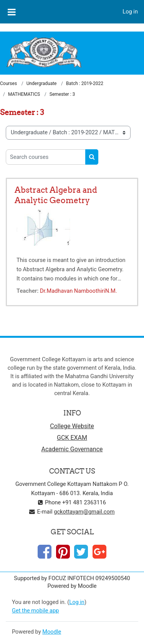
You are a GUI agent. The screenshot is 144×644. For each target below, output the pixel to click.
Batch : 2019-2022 (85, 83)
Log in (130, 12)
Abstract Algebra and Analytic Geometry (56, 195)
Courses (8, 83)
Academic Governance (72, 449)
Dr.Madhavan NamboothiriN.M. (79, 291)
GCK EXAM (72, 438)
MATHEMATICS (24, 94)
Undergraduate (42, 83)
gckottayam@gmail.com (84, 512)
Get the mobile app (35, 611)
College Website (72, 426)
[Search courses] (46, 157)
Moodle (52, 632)
